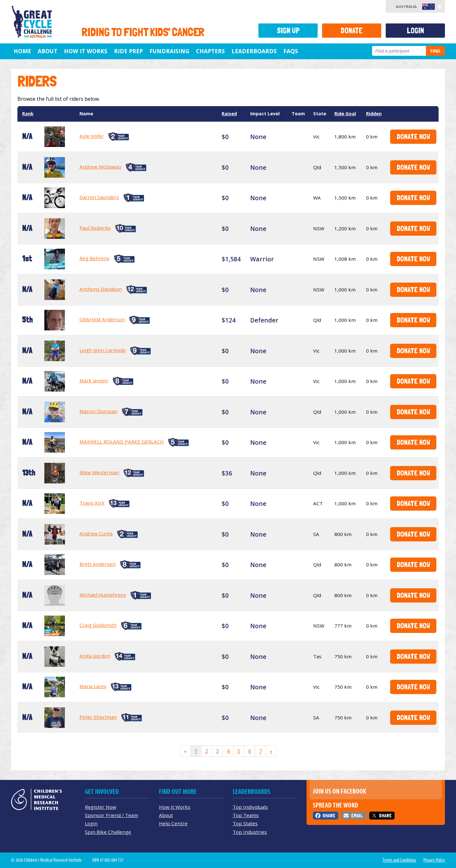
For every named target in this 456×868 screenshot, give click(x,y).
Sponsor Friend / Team (111, 815)
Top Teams (246, 815)
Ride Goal (345, 114)
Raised (229, 114)
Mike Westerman (99, 472)
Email (357, 816)
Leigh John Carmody (103, 350)
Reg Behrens (95, 258)
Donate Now (413, 136)
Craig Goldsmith (98, 625)
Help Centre (173, 823)
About (47, 51)
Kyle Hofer (92, 136)
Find (435, 51)
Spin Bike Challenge (108, 832)
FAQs (291, 51)
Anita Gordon (95, 656)
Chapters (210, 51)
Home (22, 51)
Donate (352, 31)
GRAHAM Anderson (102, 319)
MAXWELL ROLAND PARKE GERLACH (122, 442)
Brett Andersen (98, 564)
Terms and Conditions (399, 860)
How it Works (86, 51)
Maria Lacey (93, 686)
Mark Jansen (94, 380)
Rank (28, 114)
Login (415, 31)
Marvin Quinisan (98, 411)
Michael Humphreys (103, 595)
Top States (245, 823)
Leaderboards (254, 51)
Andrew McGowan (100, 167)
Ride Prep (128, 51)
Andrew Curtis (96, 533)
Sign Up (288, 31)
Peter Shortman (98, 717)
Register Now (101, 807)
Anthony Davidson (101, 289)
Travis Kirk (92, 503)
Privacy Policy (434, 860)
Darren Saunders (99, 197)
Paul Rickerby (95, 228)
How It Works (175, 807)
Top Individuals (250, 807)
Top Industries (250, 832)
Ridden (374, 114)
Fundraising (169, 51)
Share (329, 816)
